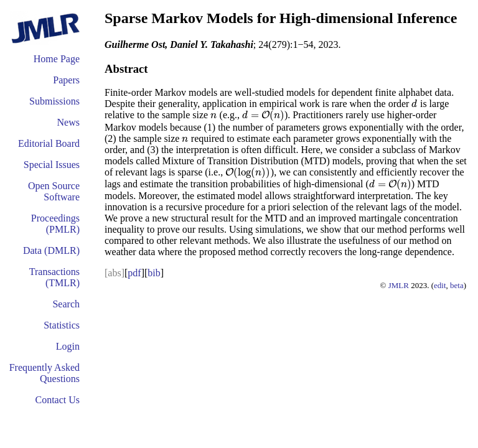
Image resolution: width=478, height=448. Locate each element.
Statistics (62, 325)
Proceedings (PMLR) (55, 224)
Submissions (54, 101)
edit (440, 285)
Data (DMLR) (51, 250)
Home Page (57, 59)
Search (66, 304)
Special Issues (52, 165)
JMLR (399, 285)
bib (154, 273)
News (68, 122)
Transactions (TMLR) (54, 277)
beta (457, 285)
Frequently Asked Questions (45, 373)
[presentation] (414, 104)
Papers (66, 80)
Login (68, 346)
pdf (134, 273)
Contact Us (57, 400)
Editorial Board (49, 143)
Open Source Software (54, 191)
